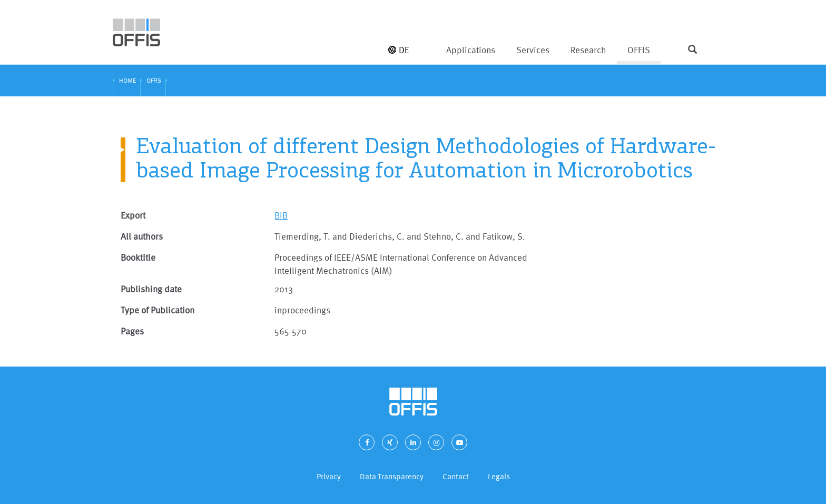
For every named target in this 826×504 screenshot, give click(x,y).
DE (399, 50)
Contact (456, 476)
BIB (281, 215)
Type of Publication (158, 310)
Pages (132, 331)
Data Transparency (392, 476)
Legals (499, 476)
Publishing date (151, 289)
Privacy (329, 476)
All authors (142, 236)
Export (133, 215)
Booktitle (138, 257)
